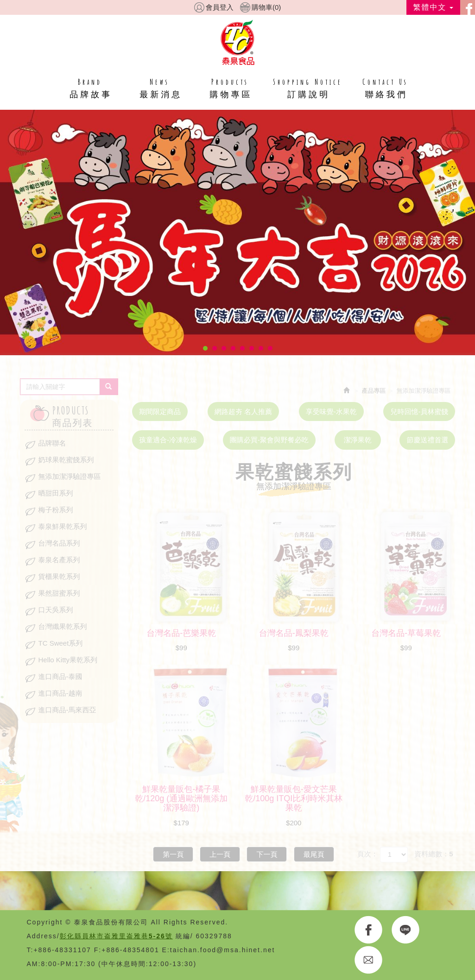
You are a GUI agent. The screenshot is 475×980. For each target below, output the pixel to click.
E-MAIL (369, 960)
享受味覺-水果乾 (331, 411)
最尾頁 (314, 854)
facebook (468, 7)
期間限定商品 (160, 411)
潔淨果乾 (358, 440)
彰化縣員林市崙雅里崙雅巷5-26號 (116, 936)
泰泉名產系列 (59, 560)
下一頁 (267, 854)
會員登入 (220, 7)
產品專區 (374, 391)
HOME (237, 42)
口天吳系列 (56, 610)
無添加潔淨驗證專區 (70, 476)
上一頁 (220, 854)
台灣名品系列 (59, 543)
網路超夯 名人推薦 (243, 411)
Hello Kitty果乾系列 (68, 660)
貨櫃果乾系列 (59, 576)
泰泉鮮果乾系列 (63, 526)
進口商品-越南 (60, 693)
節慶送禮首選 (427, 440)
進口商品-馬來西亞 (67, 710)
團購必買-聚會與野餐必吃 (269, 440)
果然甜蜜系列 (59, 593)
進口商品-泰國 (60, 676)
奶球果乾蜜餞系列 (66, 460)
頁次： (368, 854)
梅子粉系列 (56, 510)
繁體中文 (433, 7)
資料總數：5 (434, 854)
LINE (406, 930)
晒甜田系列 (56, 493)
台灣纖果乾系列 (63, 626)
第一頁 (173, 854)
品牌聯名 (52, 443)
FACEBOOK (369, 930)
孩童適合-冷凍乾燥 (168, 440)
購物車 (266, 7)
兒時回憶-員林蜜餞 (419, 411)
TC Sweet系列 (61, 643)
